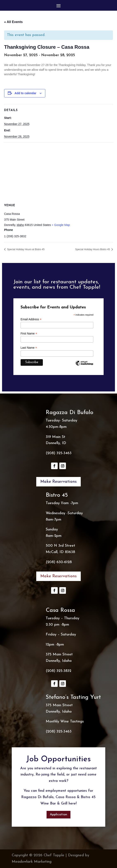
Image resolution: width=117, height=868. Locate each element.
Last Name (29, 348)
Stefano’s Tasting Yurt (73, 697)
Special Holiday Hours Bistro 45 (93, 249)
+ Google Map (61, 225)
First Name (29, 334)
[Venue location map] (58, 172)
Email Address (31, 319)
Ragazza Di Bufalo (70, 413)
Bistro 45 (57, 495)
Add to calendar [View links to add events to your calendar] (26, 93)
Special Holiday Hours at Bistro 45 (25, 249)
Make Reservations (58, 482)
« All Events (13, 22)
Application (58, 815)
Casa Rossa (60, 610)
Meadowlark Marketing (32, 862)
